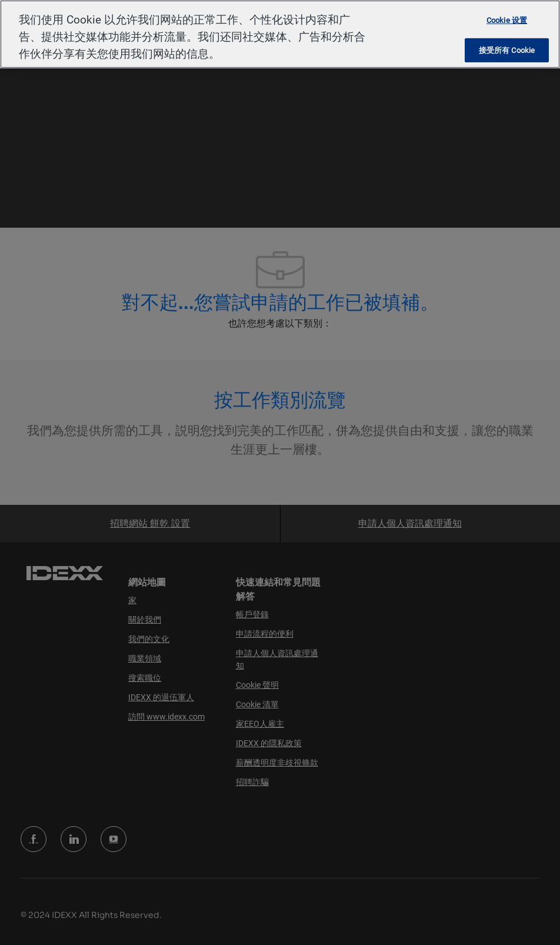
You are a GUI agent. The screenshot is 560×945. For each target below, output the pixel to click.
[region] (280, 34)
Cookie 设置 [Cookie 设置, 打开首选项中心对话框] (507, 20)
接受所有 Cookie (507, 50)
